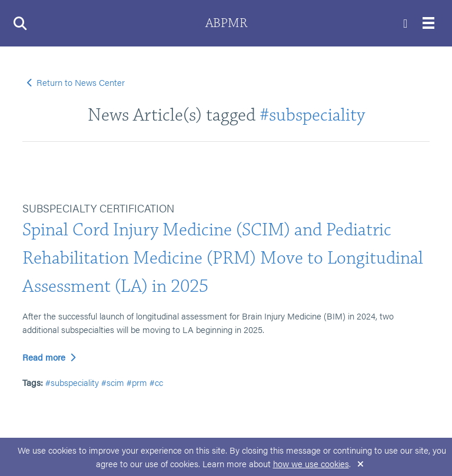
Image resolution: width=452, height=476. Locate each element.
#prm (137, 382)
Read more (49, 357)
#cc (156, 382)
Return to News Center (76, 82)
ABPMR (226, 23)
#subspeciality (312, 115)
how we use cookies (311, 463)
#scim (113, 382)
